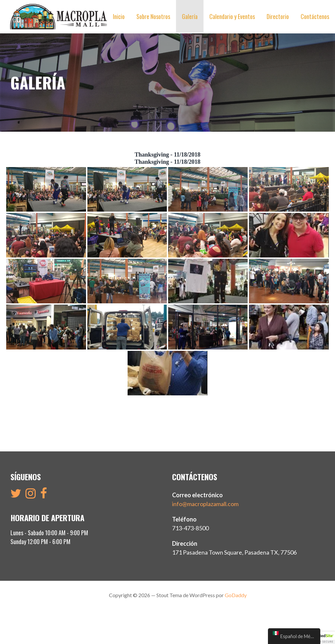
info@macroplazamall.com (205, 504)
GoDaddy (236, 595)
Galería (190, 16)
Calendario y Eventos (232, 16)
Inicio (119, 16)
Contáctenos (315, 16)
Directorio (278, 16)
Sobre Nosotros (153, 16)
